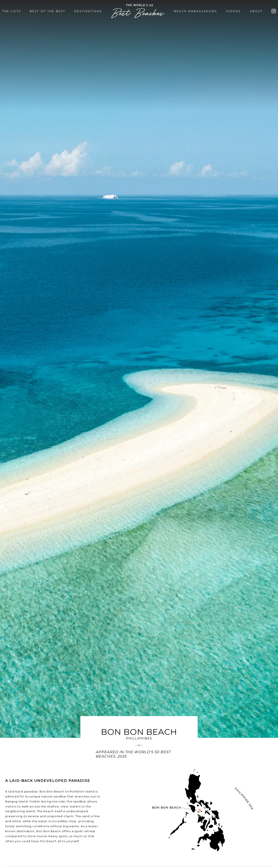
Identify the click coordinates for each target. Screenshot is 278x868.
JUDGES (233, 11)
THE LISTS (12, 11)
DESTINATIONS (88, 11)
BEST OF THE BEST (48, 11)
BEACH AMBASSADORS (196, 11)
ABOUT (256, 11)
